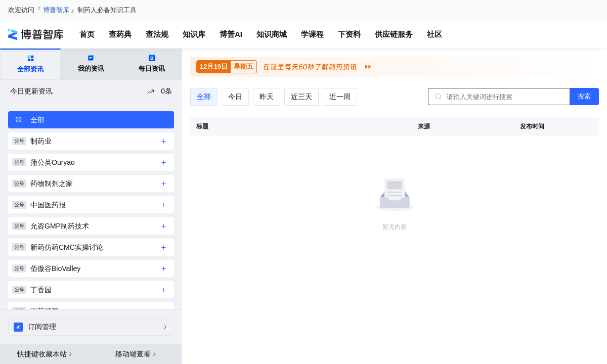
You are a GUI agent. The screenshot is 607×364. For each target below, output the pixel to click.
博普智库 (56, 10)
